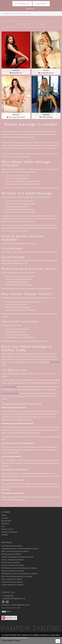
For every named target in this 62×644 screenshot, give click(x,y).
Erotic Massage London (11, 554)
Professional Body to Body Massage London (20, 549)
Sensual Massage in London (13, 571)
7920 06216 (54, 362)
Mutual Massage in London (13, 560)
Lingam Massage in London (12, 585)
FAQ (3, 527)
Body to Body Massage (10, 393)
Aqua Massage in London (12, 546)
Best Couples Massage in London (15, 552)
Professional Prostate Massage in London (19, 568)
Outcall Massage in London (13, 565)
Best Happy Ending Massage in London (17, 577)
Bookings (5, 524)
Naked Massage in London (12, 582)
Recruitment (7, 521)
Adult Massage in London (12, 579)
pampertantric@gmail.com (14, 599)
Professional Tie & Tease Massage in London (20, 574)
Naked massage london (23, 14)
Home (4, 14)
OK (58, 641)
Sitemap (5, 535)
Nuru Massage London (11, 563)
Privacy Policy (7, 529)
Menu (31, 9)
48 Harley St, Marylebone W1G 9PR (16, 605)
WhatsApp (41, 4)
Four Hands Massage (9, 387)
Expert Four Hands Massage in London (17, 557)
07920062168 (22, 4)
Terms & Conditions (9, 532)
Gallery (5, 518)
